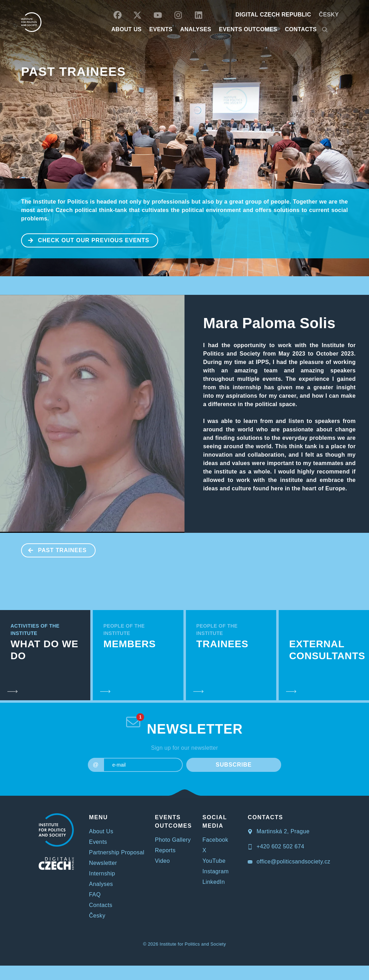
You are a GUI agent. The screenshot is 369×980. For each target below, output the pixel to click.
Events (98, 842)
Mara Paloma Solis (269, 323)
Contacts (101, 905)
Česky (329, 15)
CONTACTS (301, 29)
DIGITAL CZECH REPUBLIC (273, 15)
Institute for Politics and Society (193, 944)
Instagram (216, 871)
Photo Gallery (173, 840)
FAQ (95, 895)
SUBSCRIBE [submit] (234, 765)
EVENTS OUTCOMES (248, 29)
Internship (102, 873)
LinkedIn (214, 882)
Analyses (196, 29)
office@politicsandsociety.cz (289, 862)
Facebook (215, 840)
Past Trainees (73, 71)
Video (163, 861)
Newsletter (103, 863)
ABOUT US (127, 29)
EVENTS (161, 29)
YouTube (214, 861)
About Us (101, 831)
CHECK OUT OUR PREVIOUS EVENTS (86, 240)
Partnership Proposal (116, 852)
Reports (165, 850)
